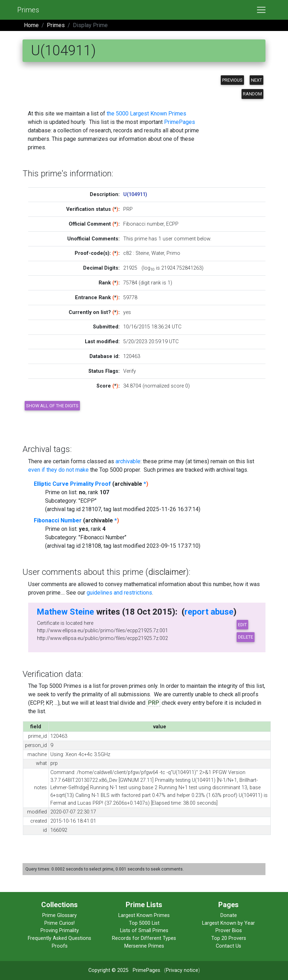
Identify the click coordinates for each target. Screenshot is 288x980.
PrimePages (180, 122)
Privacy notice (182, 970)
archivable (128, 461)
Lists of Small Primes (144, 931)
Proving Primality (60, 931)
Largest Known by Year (228, 923)
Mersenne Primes (144, 946)
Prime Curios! (60, 923)
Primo (173, 253)
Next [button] (256, 80)
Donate (229, 915)
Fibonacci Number (58, 520)
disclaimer (167, 572)
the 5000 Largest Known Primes (146, 114)
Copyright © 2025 (108, 970)
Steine (142, 253)
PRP (154, 703)
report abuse (209, 612)
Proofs (60, 946)
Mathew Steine (65, 612)
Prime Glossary (60, 915)
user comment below (186, 239)
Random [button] (252, 94)
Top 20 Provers (229, 938)
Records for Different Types (144, 938)
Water (158, 253)
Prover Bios (229, 931)
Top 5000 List (144, 923)
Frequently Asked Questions (60, 938)
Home (31, 25)
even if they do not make (58, 470)
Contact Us (228, 946)
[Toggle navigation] (261, 10)
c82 (127, 253)
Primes (28, 10)
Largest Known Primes (144, 915)
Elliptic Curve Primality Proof (72, 484)
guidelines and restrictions (119, 593)
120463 (132, 356)
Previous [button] (232, 80)
